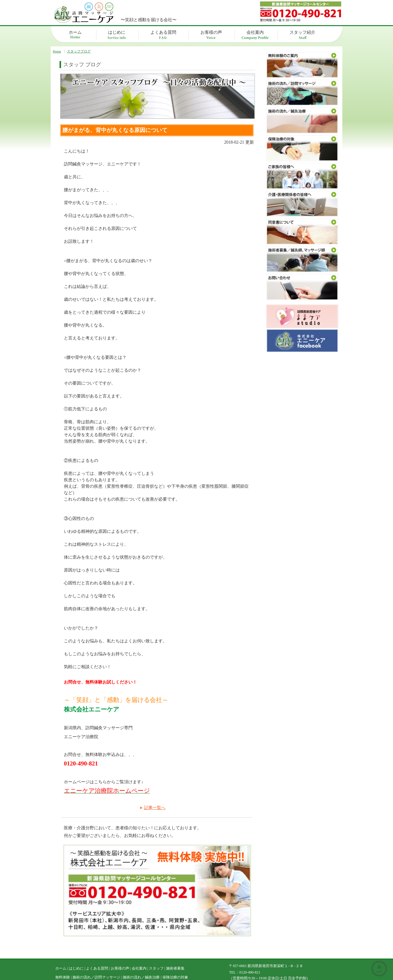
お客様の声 (211, 32)
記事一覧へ (155, 808)
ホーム (75, 32)
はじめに (117, 32)
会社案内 (255, 32)
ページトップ (379, 969)
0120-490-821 (250, 947)
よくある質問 (163, 32)
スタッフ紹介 (302, 32)
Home (57, 51)
